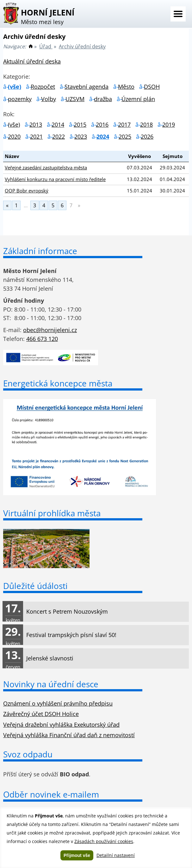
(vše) (15, 87)
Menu (178, 14)
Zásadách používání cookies (104, 841)
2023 (81, 137)
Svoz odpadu (28, 754)
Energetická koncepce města (58, 383)
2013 (36, 124)
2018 (146, 124)
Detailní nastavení (116, 855)
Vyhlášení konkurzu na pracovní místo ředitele (55, 179)
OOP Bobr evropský (27, 191)
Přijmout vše (77, 855)
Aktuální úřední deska (32, 61)
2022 (59, 137)
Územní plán (138, 99)
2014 (58, 124)
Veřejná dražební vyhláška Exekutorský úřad (61, 725)
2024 (103, 137)
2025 (125, 137)
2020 (14, 137)
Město (126, 87)
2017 (124, 124)
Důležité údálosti (35, 586)
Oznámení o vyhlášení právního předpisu (58, 703)
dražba (103, 99)
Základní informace (40, 251)
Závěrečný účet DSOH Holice (41, 714)
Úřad (46, 46)
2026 (147, 137)
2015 (80, 124)
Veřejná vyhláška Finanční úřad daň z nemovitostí (69, 735)
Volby (49, 99)
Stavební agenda (87, 87)
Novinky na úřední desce (51, 684)
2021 (36, 137)
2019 (169, 124)
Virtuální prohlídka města (52, 513)
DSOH (152, 87)
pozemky (20, 99)
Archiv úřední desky (82, 46)
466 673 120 (42, 339)
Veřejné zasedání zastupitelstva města (46, 167)
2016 (102, 124)
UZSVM (75, 99)
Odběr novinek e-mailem (51, 794)
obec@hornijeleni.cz (50, 330)
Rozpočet (43, 87)
